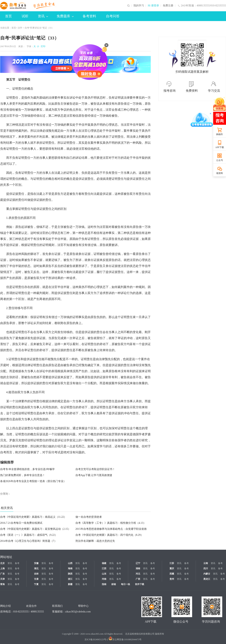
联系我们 (57, 606)
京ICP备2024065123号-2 (96, 639)
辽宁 (138, 563)
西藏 (172, 574)
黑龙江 (207, 579)
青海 (2, 584)
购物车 (220, 134)
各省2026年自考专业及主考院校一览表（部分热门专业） (33, 481)
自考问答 (113, 16)
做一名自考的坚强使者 (89, 517)
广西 (138, 579)
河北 (138, 574)
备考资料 (89, 16)
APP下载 (220, 147)
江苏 (172, 563)
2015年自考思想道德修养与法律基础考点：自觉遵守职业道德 (111, 529)
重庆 (172, 568)
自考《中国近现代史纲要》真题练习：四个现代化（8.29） (109, 535)
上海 (2, 568)
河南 (104, 579)
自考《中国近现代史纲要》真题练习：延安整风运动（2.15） (35, 529)
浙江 (70, 579)
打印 (43, 46)
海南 (70, 568)
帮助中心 (83, 606)
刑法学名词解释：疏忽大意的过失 (95, 541)
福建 (104, 563)
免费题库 (65, 16)
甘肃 (36, 579)
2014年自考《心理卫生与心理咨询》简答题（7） (29, 541)
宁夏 (36, 584)
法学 (20, 28)
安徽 (36, 563)
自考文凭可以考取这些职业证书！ (95, 469)
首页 (8, 16)
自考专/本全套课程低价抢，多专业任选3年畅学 (28, 469)
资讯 (43, 16)
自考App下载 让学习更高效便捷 (94, 475)
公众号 (220, 160)
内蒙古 (207, 574)
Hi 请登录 (153, 6)
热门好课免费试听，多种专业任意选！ (23, 475)
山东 (104, 574)
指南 (104, 584)
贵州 (172, 579)
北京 (2, 563)
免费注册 (168, 6)
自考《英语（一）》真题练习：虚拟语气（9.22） (29, 535)
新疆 (70, 584)
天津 (2, 579)
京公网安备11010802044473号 (125, 639)
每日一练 (126, 584)
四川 (206, 568)
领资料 (220, 173)
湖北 (36, 568)
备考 (17, 563)
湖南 (138, 568)
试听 (25, 16)
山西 (70, 563)
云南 (206, 563)
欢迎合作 (31, 606)
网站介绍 (5, 606)
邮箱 (114, 584)
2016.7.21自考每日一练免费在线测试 (21, 523)
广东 (2, 574)
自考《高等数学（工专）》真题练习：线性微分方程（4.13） (111, 523)
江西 (104, 568)
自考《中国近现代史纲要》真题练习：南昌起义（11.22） (33, 517)
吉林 (36, 574)
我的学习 (139, 6)
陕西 (70, 574)
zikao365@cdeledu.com (78, 612)
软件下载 (140, 584)
